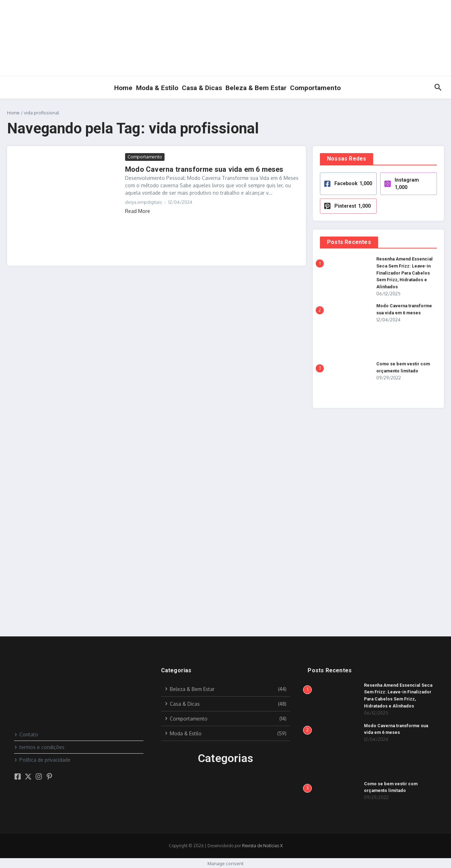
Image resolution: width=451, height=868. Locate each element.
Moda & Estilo (157, 88)
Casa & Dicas (202, 88)
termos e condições (39, 746)
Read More (138, 211)
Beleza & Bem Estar (256, 88)
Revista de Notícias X (262, 845)
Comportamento (315, 88)
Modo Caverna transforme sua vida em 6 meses (204, 169)
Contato (26, 734)
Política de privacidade (42, 759)
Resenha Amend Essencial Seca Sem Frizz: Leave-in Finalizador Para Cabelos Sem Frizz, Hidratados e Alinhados (406, 273)
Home (123, 88)
